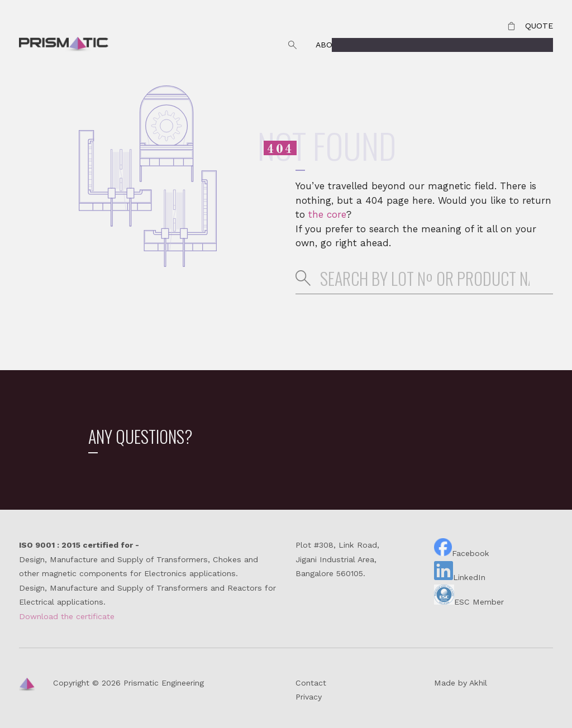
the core (327, 214)
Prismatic (64, 45)
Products (531, 45)
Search (292, 45)
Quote (539, 26)
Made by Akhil (461, 683)
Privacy (309, 697)
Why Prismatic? (397, 45)
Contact (470, 45)
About (329, 45)
